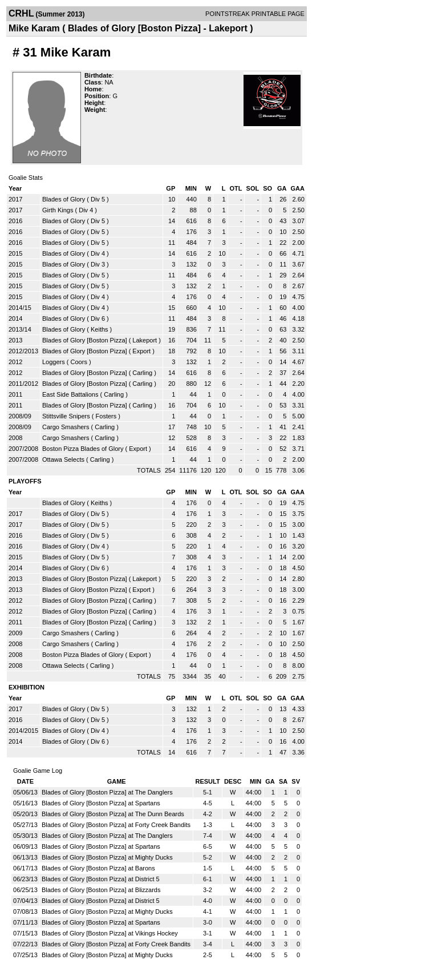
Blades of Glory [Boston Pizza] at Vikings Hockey (110, 933)
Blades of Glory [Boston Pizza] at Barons (98, 868)
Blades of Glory (64, 199)
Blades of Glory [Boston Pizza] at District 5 (101, 879)
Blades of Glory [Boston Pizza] (85, 340)
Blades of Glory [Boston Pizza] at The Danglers (107, 792)
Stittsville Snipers (66, 416)
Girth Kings (58, 210)
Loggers (54, 362)
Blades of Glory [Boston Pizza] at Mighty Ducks (107, 857)
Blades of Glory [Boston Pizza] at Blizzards (101, 890)
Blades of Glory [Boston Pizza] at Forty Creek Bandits (116, 825)
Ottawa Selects (63, 459)
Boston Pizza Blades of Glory (83, 449)
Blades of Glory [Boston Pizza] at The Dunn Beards (113, 814)
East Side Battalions (70, 394)
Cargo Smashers (66, 427)
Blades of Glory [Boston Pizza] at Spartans (101, 803)
